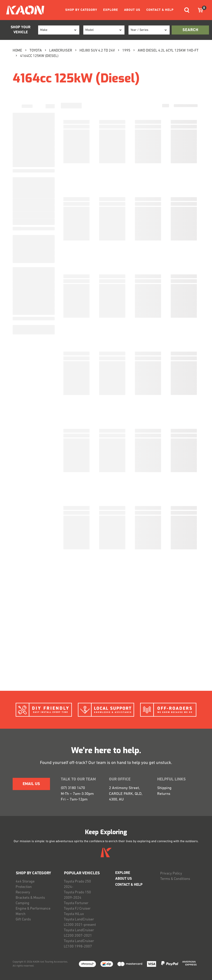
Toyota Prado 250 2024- (77, 884)
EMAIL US (31, 784)
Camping (22, 903)
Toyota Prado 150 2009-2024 (77, 895)
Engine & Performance (33, 909)
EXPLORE (111, 10)
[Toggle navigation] (187, 10)
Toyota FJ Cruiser (77, 909)
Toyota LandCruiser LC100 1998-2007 (79, 944)
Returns (164, 794)
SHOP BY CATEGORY (81, 10)
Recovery (23, 892)
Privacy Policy (171, 874)
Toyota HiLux (74, 914)
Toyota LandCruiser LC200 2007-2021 (79, 933)
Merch (21, 914)
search (190, 30)
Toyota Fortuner (76, 903)
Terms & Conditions (175, 879)
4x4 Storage (25, 882)
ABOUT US (132, 10)
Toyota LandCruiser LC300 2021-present (80, 922)
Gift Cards (23, 920)
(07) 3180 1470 (73, 788)
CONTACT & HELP (160, 10)
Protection (24, 887)
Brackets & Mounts (30, 898)
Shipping (164, 788)
